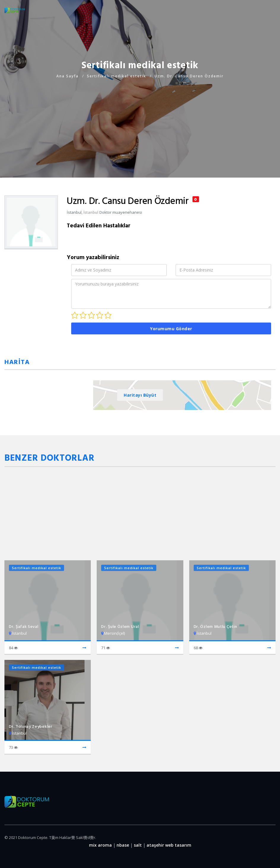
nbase (123, 845)
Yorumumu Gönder (171, 329)
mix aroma (100, 845)
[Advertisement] (140, 121)
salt (138, 845)
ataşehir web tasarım (169, 845)
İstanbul (91, 212)
